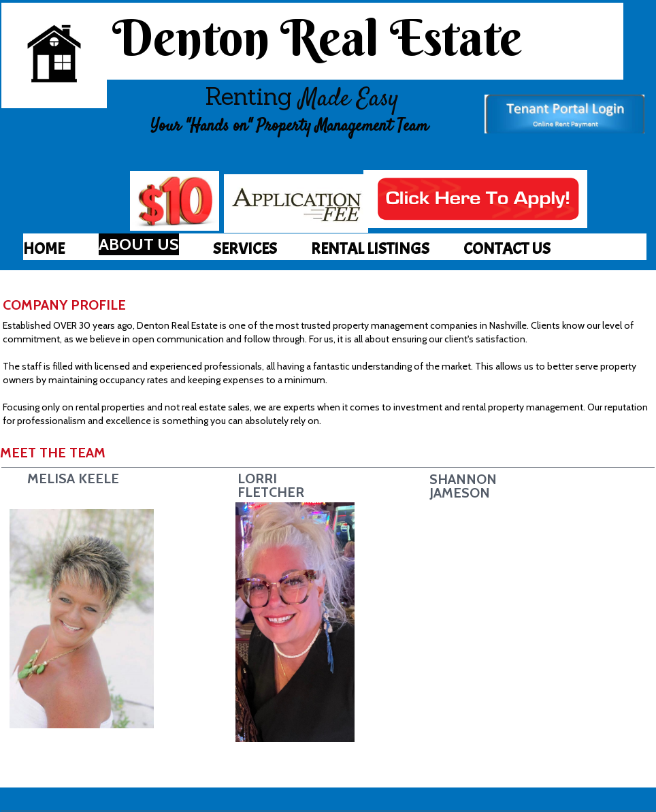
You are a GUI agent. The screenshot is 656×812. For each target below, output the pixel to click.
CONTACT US (507, 248)
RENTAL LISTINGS (370, 248)
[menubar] (335, 248)
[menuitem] (44, 248)
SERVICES (245, 248)
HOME (44, 248)
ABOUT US (139, 244)
